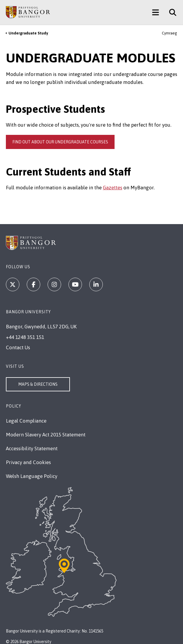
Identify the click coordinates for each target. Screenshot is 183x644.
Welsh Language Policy (32, 476)
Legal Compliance (26, 421)
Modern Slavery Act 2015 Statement (46, 435)
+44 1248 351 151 (25, 337)
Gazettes (113, 188)
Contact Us (18, 347)
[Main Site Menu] (156, 12)
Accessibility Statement (32, 448)
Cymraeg (169, 33)
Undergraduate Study (28, 33)
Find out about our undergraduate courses (60, 142)
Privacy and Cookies (28, 462)
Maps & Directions (38, 384)
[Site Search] (171, 12)
